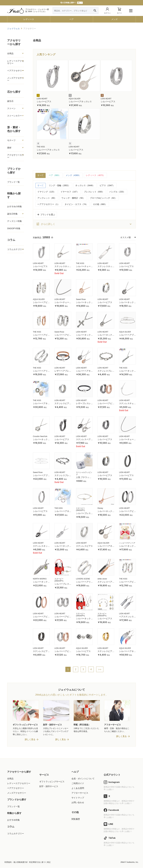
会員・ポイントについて (83, 779)
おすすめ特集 (13, 820)
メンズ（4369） (73, 175)
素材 (9, 148)
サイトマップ (78, 798)
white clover (102, 579)
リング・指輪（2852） (59, 185)
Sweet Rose (81, 299)
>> (100, 669)
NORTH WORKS (40, 579)
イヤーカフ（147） (70, 192)
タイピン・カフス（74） (76, 204)
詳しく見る (30, 740)
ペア (71, 19)
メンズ (114, 19)
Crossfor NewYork (40, 436)
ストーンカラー (15, 116)
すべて (41, 175)
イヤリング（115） (46, 192)
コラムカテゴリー (16, 249)
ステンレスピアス (84, 546)
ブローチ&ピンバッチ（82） (103, 198)
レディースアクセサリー (16, 62)
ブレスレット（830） (94, 192)
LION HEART (42, 99)
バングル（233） (117, 192)
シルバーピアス (44, 102)
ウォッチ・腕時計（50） (73, 198)
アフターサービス (80, 793)
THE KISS (41, 147)
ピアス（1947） (107, 185)
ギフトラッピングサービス (52, 782)
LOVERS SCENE (83, 579)
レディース (29, 19)
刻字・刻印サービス (49, 787)
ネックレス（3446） (85, 185)
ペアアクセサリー (16, 71)
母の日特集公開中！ (71, 3)
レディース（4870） (96, 175)
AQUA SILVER (74, 99)
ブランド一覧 (13, 182)
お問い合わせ (78, 803)
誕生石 (10, 101)
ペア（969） (55, 175)
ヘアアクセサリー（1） (48, 204)
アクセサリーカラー (16, 156)
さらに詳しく (46, 224)
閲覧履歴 (76, 819)
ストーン (11, 108)
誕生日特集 (12, 214)
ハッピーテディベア (127, 543)
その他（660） (100, 204)
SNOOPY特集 (14, 228)
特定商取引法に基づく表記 (40, 862)
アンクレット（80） (47, 198)
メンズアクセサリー (16, 79)
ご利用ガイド (78, 784)
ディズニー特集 (15, 221)
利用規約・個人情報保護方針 (16, 862)
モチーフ (11, 140)
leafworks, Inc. (133, 862)
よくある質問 (78, 788)
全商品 (10, 53)
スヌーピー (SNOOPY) (80, 509)
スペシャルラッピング (84, 473)
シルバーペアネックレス (80, 102)
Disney (100, 508)
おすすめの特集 (15, 206)
